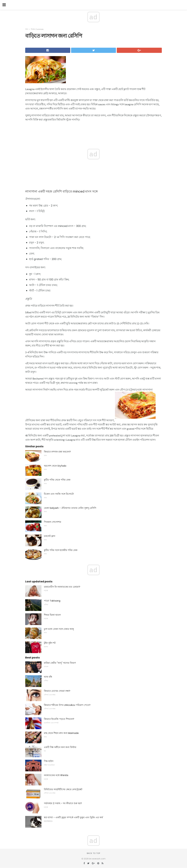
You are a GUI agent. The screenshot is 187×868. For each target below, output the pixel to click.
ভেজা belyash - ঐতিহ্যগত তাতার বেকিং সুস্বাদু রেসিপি (70, 508)
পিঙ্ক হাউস (49, 761)
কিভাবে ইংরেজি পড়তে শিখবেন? (59, 719)
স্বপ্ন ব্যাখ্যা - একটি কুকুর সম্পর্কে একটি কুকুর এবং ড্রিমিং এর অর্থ (73, 817)
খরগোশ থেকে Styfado (55, 466)
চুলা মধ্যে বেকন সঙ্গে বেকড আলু (59, 629)
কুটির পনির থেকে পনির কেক (57, 480)
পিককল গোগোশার (53, 522)
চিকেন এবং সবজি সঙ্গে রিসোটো (59, 494)
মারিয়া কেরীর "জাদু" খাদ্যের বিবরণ (60, 663)
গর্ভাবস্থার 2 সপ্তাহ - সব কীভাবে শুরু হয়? (63, 803)
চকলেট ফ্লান (50, 536)
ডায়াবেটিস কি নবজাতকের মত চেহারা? (62, 587)
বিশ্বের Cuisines (37, 29)
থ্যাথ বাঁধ (48, 677)
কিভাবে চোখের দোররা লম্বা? (57, 691)
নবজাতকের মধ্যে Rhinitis (56, 775)
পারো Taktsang (52, 601)
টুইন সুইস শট (50, 643)
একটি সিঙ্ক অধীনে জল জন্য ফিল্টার (60, 747)
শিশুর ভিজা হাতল (52, 615)
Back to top (93, 853)
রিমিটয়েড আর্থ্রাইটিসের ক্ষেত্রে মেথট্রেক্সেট (63, 789)
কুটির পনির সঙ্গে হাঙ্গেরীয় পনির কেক (61, 550)
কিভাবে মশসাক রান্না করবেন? (57, 452)
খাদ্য (27, 29)
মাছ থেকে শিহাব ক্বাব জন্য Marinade (61, 733)
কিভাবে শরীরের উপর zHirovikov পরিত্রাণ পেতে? (67, 705)
